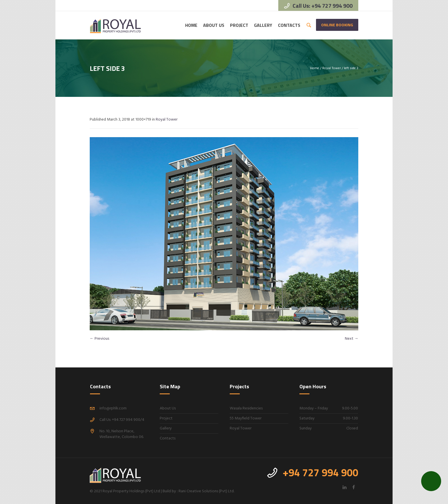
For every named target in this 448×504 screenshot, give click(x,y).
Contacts (168, 438)
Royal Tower (332, 68)
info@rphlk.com (113, 408)
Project (166, 418)
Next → (352, 339)
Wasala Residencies (246, 408)
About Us (168, 408)
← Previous (99, 339)
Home (315, 68)
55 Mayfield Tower (246, 418)
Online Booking (337, 25)
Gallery (166, 428)
